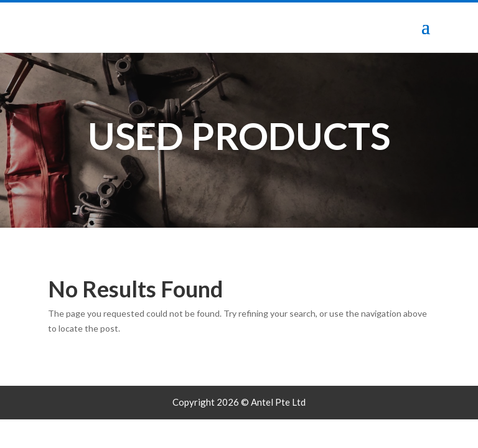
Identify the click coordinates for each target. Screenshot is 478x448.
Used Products (239, 136)
